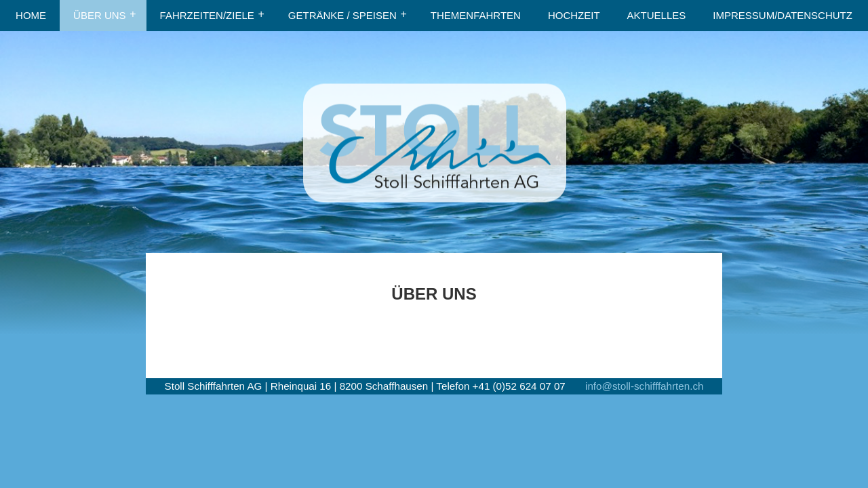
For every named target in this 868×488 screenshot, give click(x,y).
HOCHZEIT (574, 15)
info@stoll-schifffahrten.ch (644, 386)
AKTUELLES (657, 15)
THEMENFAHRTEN (476, 15)
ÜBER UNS (100, 15)
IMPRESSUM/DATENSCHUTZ (783, 15)
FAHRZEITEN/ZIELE (207, 15)
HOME (31, 15)
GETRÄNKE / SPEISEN (342, 15)
